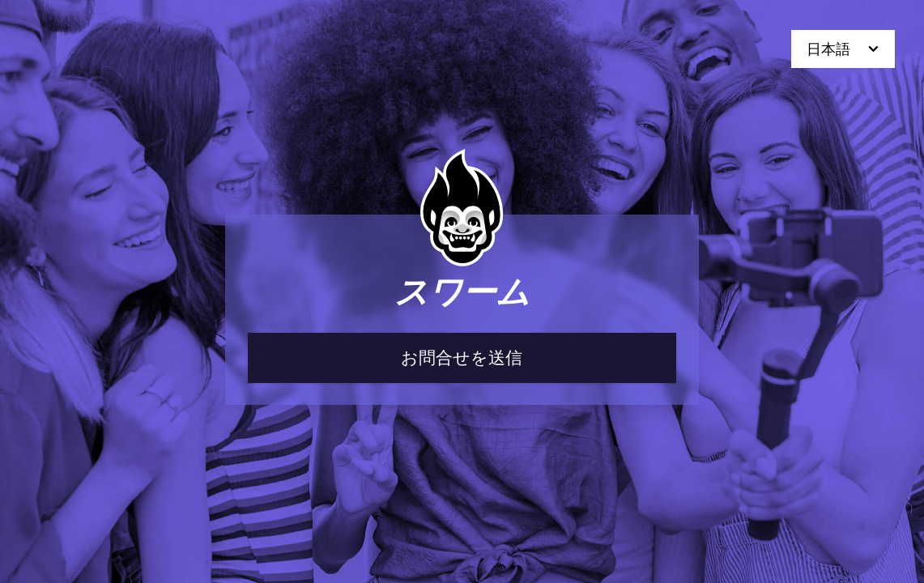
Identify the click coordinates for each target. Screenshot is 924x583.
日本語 (845, 49)
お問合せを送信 (462, 357)
